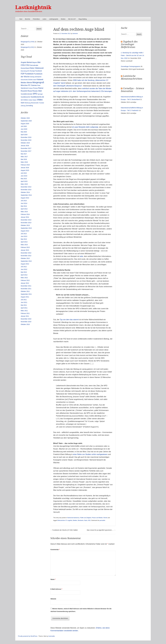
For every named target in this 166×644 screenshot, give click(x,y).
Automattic (52, 636)
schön (94, 454)
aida (81, 256)
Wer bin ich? (72, 19)
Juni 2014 (24, 203)
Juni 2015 (24, 176)
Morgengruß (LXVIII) (28, 42)
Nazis (86, 520)
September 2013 (26, 228)
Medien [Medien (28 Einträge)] (24, 83)
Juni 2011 (24, 302)
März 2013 (24, 245)
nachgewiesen (102, 454)
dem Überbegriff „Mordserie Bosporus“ (68, 86)
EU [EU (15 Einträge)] (29, 71)
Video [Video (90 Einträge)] (40, 100)
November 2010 (26, 322)
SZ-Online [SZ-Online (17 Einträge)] (24, 100)
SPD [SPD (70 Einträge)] (35, 94)
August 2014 (25, 198)
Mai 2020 (24, 132)
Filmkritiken (36, 19)
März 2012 (24, 278)
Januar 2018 (25, 146)
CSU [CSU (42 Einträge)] (28, 65)
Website (53, 599)
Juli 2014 (24, 201)
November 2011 (26, 289)
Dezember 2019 (26, 137)
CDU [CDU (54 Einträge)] (23, 65)
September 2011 (26, 294)
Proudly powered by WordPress (28, 636)
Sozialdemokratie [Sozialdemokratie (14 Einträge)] (27, 94)
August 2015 (25, 170)
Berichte (28, 19)
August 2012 (25, 264)
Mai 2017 (24, 154)
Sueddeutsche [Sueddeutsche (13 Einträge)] (25, 97)
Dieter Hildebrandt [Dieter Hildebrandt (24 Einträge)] (37, 68)
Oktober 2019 (25, 143)
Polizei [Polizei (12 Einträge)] (30, 88)
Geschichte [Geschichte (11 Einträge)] (24, 80)
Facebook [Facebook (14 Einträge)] (39, 71)
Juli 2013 (24, 234)
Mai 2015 (24, 179)
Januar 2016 (25, 168)
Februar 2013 (25, 247)
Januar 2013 (25, 250)
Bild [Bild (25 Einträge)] (39, 62)
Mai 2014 (24, 206)
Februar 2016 (25, 165)
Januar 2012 (25, 283)
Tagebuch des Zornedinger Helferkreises (129, 44)
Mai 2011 (24, 305)
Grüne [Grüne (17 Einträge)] (30, 80)
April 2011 (24, 308)
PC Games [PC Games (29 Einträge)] (32, 85)
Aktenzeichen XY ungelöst (65, 520)
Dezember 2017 (26, 148)
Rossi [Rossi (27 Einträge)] (30, 91)
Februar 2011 (25, 313)
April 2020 (24, 135)
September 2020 (26, 121)
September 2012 (26, 261)
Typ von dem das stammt (69, 320)
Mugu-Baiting (83, 19)
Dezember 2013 (26, 220)
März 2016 (24, 162)
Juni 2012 (24, 269)
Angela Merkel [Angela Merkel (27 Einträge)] (26, 62)
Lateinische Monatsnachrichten (132, 77)
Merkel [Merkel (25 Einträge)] (29, 83)
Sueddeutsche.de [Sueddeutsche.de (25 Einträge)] (37, 97)
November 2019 (26, 140)
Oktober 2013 (25, 225)
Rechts (105, 518)
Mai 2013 (24, 239)
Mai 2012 (24, 272)
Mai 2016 (24, 159)
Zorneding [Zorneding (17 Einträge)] (29, 106)
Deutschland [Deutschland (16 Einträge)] (25, 68)
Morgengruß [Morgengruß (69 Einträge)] (38, 82)
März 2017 (24, 157)
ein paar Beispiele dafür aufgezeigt (85, 127)
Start (21, 19)
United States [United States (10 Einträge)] (32, 100)
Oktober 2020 (25, 118)
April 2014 (24, 209)
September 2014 (26, 195)
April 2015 (24, 181)
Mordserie (81, 520)
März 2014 (24, 212)
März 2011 (24, 311)
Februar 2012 (25, 280)
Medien (63, 19)
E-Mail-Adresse (56, 589)
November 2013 (26, 223)
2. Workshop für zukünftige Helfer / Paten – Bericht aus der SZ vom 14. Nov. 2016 (133, 55)
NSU (89, 520)
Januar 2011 (25, 316)
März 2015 (24, 184)
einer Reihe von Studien (82, 454)
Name (53, 579)
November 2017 (26, 151)
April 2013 (24, 242)
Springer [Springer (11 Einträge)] (40, 94)
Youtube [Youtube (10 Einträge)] (41, 103)
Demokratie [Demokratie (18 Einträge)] (34, 65)
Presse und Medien (97, 518)
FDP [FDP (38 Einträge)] (23, 74)
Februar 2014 (25, 214)
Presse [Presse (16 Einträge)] (35, 88)
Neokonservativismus (73, 518)
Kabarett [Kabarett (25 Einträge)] (40, 79)
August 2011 (25, 297)
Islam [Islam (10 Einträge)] (35, 80)
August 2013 (25, 231)
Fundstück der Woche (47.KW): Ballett (64, 530)
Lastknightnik (33, 7)
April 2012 (24, 275)
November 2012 (26, 256)
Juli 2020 (24, 126)
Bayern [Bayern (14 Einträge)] (35, 62)
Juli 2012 (24, 267)
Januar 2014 (25, 217)
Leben (44, 19)
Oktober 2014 (25, 192)
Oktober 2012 (25, 258)
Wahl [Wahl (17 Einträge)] (22, 103)
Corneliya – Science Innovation (132, 90)
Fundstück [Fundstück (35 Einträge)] (29, 74)
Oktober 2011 (25, 291)
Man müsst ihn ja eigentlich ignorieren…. (101, 530)
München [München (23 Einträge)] (24, 85)
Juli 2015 (24, 173)
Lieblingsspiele (54, 19)
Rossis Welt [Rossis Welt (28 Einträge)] (37, 91)
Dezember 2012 (26, 253)
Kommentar (55, 550)
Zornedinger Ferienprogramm (131, 66)
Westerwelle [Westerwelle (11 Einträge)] (35, 103)
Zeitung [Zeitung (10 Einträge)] (23, 106)
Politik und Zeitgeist (86, 518)
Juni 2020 (24, 129)
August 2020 (25, 124)
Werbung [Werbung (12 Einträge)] (28, 103)
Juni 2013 (24, 236)
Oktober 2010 (25, 324)
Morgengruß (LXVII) (27, 47)
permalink (102, 520)
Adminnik (75, 34)
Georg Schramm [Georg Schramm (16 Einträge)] (36, 77)
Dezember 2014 (26, 187)
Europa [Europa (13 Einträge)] (32, 71)
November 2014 (26, 190)
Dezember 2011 (26, 286)
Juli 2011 (24, 300)
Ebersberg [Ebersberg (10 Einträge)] (24, 71)
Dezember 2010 (26, 319)
